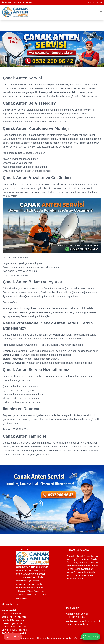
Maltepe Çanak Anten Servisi (82, 566)
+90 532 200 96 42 (76, 617)
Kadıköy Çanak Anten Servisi (82, 559)
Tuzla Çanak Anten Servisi (81, 575)
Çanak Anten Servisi (14, 85)
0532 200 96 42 (93, 2)
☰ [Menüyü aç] (101, 12)
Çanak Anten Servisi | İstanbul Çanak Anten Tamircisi (45, 638)
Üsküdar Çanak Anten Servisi (82, 562)
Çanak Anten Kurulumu (15, 627)
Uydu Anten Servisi (12, 614)
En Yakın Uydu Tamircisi (15, 630)
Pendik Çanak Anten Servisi (81, 569)
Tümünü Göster (75, 579)
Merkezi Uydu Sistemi (13, 623)
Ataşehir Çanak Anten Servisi (82, 556)
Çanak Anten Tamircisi (14, 617)
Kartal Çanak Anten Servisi (81, 572)
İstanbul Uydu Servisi (13, 620)
